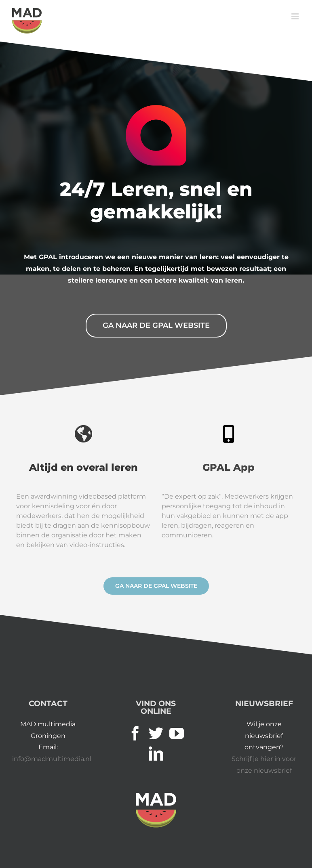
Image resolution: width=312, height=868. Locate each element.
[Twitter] (156, 734)
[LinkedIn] (156, 754)
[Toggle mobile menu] (296, 16)
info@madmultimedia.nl (52, 759)
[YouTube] (177, 734)
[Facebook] (135, 734)
